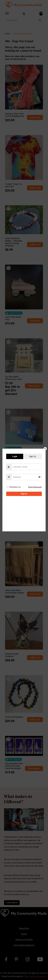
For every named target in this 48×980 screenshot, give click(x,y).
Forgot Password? (35, 487)
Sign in (24, 494)
